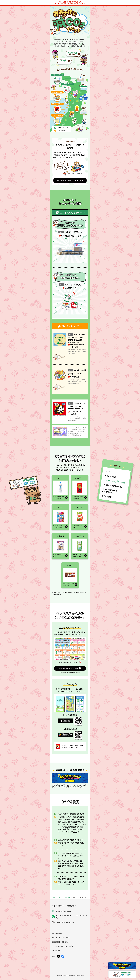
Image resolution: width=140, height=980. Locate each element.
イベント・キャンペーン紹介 (61, 938)
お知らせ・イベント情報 (64, 897)
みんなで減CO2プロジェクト (63, 922)
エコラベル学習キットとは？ (69, 662)
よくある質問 (56, 950)
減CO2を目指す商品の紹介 (60, 942)
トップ (53, 897)
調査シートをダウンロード (69, 668)
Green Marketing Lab (61, 911)
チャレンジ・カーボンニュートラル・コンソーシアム (69, 917)
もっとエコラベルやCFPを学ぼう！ (63, 946)
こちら (75, 832)
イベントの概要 (57, 933)
